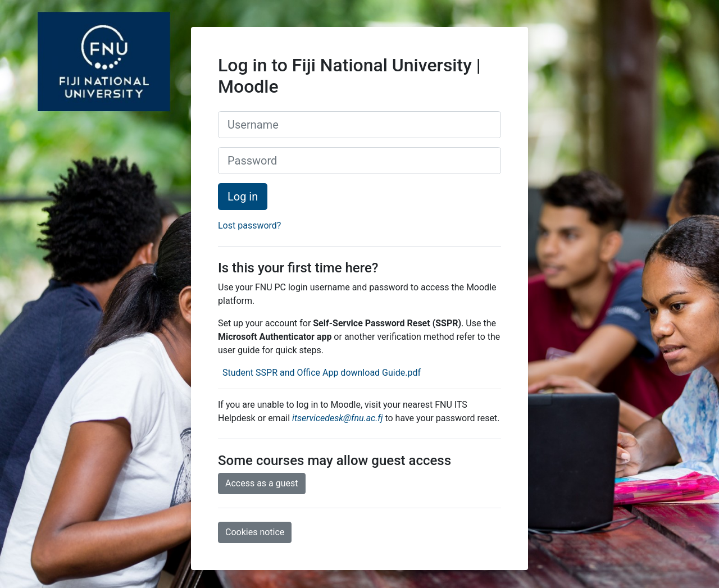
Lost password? (249, 225)
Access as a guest (262, 483)
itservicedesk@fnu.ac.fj (337, 418)
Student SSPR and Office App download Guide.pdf (320, 373)
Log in (243, 197)
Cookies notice (255, 532)
